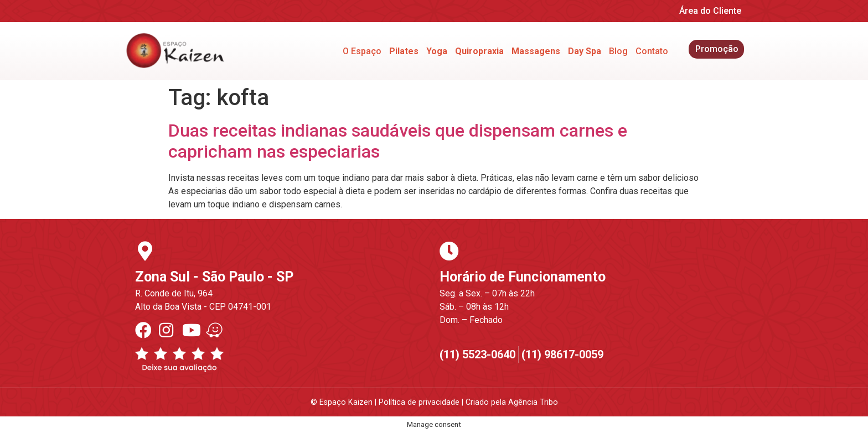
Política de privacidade (419, 402)
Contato (652, 51)
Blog (618, 51)
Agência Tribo (533, 402)
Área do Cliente (710, 11)
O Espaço (362, 51)
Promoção (717, 49)
